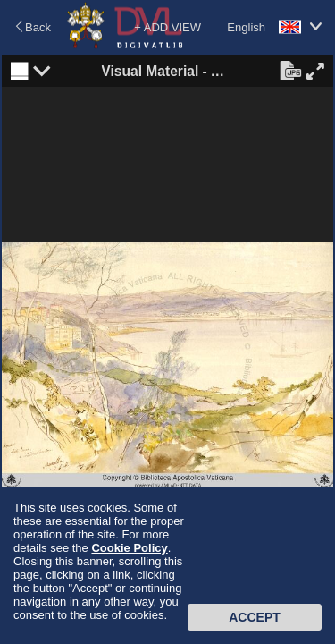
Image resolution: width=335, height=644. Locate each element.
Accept (255, 617)
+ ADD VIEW (167, 27)
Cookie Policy (129, 548)
